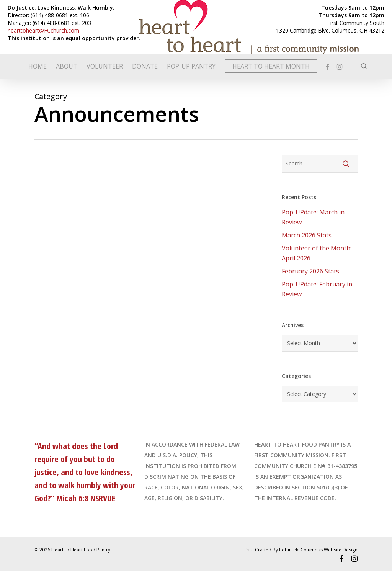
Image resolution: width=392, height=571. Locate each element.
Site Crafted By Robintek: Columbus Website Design (302, 550)
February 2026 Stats (310, 271)
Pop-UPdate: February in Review (317, 289)
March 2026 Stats (307, 235)
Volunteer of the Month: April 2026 (317, 253)
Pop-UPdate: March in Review (313, 217)
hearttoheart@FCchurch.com (43, 30)
